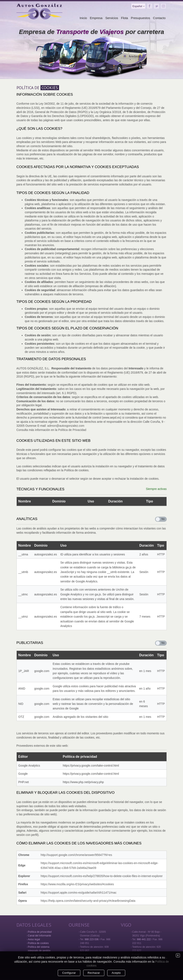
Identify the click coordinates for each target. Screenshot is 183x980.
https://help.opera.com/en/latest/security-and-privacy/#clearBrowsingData (88, 901)
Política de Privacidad (72, 430)
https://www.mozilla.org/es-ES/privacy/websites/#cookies (77, 884)
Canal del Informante (40, 936)
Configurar (69, 973)
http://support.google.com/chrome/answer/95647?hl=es (76, 855)
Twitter (156, 6)
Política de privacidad (40, 932)
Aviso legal (34, 939)
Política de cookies (38, 943)
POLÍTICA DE (38, 88)
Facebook (150, 6)
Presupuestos (140, 18)
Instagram (163, 6)
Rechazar (94, 973)
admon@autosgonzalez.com (66, 426)
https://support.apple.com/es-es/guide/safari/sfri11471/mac (79, 893)
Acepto (116, 973)
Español (137, 6)
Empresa (96, 18)
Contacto (159, 18)
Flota (125, 18)
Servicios (112, 18)
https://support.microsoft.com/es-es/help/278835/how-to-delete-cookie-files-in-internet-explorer (102, 876)
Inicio (83, 18)
